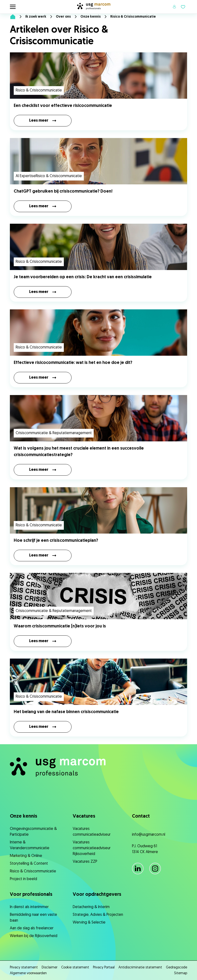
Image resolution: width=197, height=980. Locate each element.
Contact (141, 816)
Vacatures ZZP (85, 862)
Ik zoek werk (36, 17)
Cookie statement (75, 968)
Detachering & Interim (91, 907)
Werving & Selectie (89, 923)
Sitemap (181, 973)
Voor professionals (31, 895)
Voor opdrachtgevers (97, 895)
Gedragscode (177, 968)
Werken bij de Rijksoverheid (34, 936)
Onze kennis (91, 17)
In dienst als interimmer (29, 907)
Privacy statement (24, 968)
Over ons (63, 17)
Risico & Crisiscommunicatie (33, 871)
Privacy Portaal (104, 968)
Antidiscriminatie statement (140, 968)
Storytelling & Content (29, 864)
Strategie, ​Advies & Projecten (98, 915)
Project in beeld (23, 879)
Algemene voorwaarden (28, 973)
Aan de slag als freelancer (32, 928)
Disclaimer (49, 968)
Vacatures (84, 816)
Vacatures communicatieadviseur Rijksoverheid (92, 848)
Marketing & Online (26, 856)
